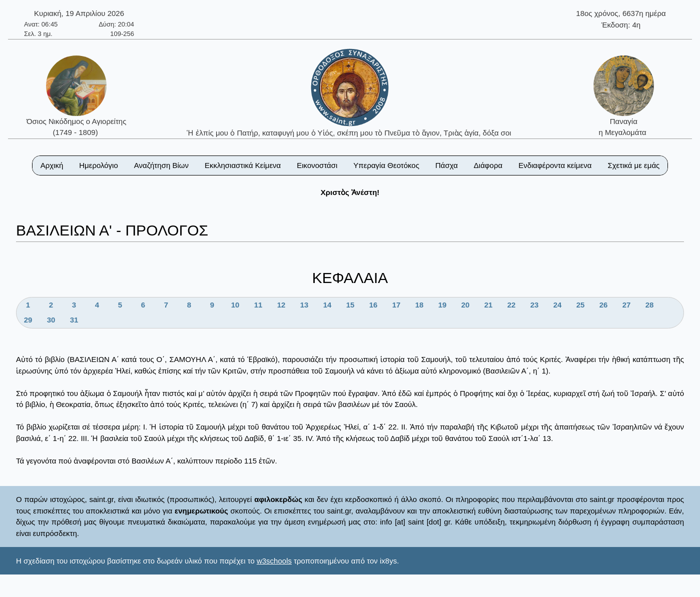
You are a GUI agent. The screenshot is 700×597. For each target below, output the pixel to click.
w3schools (274, 561)
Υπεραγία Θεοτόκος (386, 165)
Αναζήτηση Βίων (161, 165)
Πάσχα (447, 165)
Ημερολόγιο (99, 165)
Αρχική (52, 165)
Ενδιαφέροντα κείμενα (555, 165)
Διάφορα (488, 165)
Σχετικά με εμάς (633, 165)
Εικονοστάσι (317, 165)
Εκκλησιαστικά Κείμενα (243, 165)
